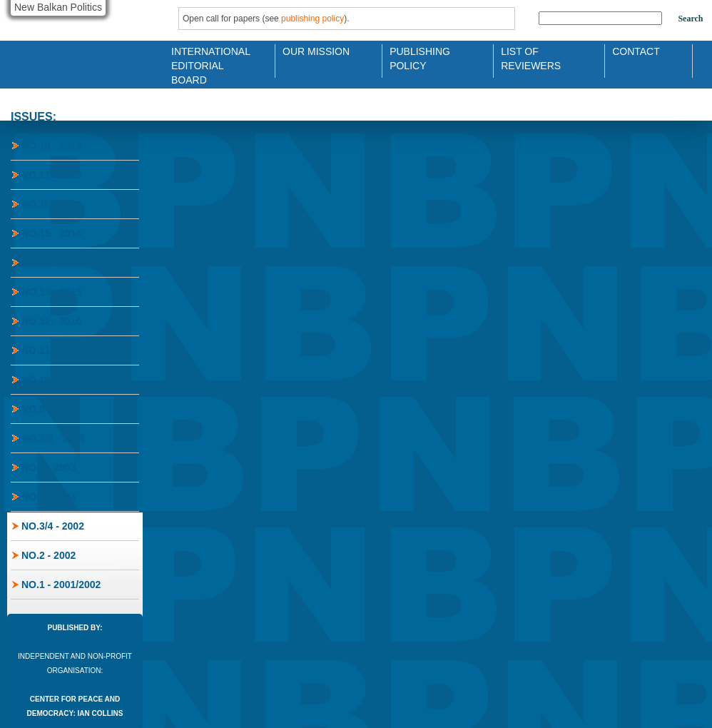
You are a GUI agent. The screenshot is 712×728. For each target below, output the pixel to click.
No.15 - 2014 (51, 233)
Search (690, 19)
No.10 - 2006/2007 (64, 380)
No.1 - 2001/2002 (61, 585)
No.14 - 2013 (51, 263)
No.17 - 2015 (51, 175)
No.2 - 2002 (49, 555)
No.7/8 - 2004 (53, 438)
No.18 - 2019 (51, 146)
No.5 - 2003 (49, 497)
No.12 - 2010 (51, 321)
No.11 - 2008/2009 (64, 350)
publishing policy (312, 19)
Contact (636, 51)
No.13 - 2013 (51, 292)
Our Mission (316, 51)
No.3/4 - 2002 (53, 526)
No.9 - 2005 (49, 409)
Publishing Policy (420, 57)
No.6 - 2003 (49, 467)
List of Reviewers (531, 57)
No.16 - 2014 (51, 204)
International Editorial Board (207, 57)
